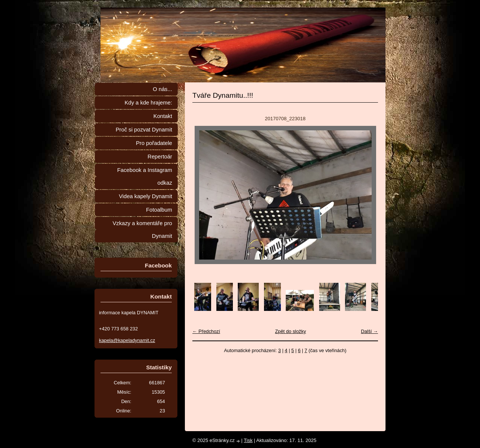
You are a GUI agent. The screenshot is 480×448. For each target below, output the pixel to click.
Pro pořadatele (154, 143)
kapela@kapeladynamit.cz (127, 340)
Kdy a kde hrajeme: (148, 103)
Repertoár (160, 157)
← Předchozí (206, 331)
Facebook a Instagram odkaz (145, 176)
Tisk (248, 440)
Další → (369, 331)
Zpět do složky (290, 331)
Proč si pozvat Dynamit (144, 130)
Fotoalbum (159, 210)
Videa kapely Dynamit (145, 196)
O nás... (162, 89)
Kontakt (163, 116)
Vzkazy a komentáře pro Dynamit (142, 230)
